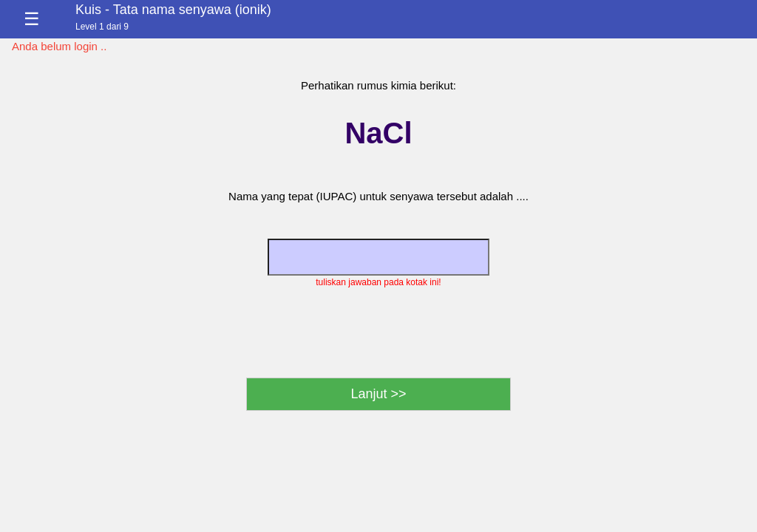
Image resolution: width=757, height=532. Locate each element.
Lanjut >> (378, 394)
